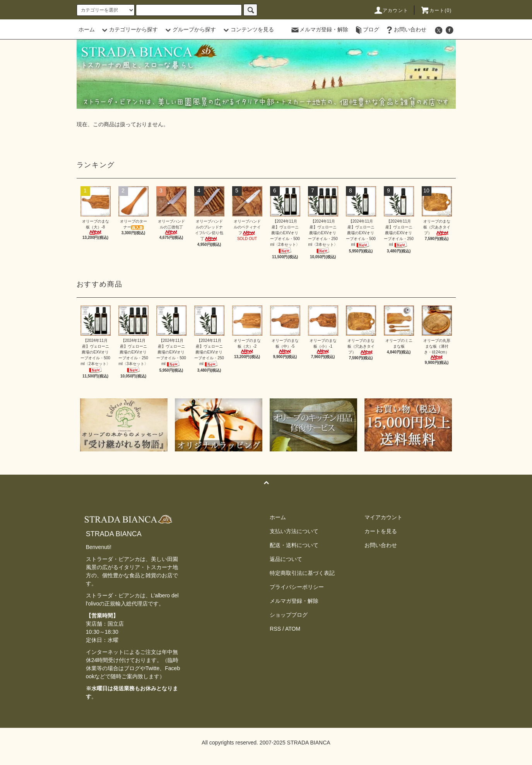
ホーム (87, 29)
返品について (286, 559)
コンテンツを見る (248, 29)
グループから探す (190, 29)
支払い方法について (294, 531)
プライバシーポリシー (297, 587)
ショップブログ (289, 615)
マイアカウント (383, 517)
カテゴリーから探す (129, 29)
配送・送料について (294, 545)
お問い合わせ (405, 29)
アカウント (391, 10)
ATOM (293, 629)
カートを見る (381, 531)
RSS (275, 629)
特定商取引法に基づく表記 (302, 573)
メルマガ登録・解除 (319, 29)
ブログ (366, 29)
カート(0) (436, 10)
